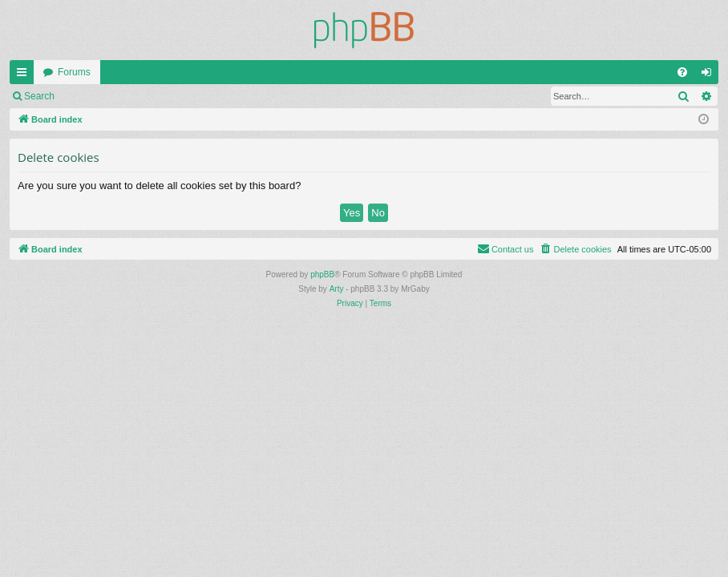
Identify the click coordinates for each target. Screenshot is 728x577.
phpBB (322, 274)
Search (39, 96)
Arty (337, 289)
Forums (74, 72)
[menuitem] (682, 72)
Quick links (25, 75)
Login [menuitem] (710, 75)
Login (89, 96)
